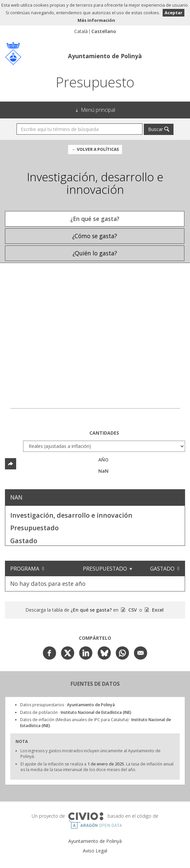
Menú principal (98, 110)
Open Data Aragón (95, 824)
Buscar (156, 129)
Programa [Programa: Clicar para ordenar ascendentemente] (25, 569)
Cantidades (104, 433)
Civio (86, 816)
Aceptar (174, 13)
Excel (157, 610)
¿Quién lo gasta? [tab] (95, 253)
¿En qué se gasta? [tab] (95, 219)
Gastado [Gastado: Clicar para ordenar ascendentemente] (162, 569)
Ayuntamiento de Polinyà (105, 56)
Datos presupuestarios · (67, 705)
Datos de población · (76, 712)
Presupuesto (95, 82)
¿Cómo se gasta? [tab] (95, 236)
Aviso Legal (95, 851)
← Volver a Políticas (95, 149)
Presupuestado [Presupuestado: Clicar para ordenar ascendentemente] (105, 569)
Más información (96, 20)
